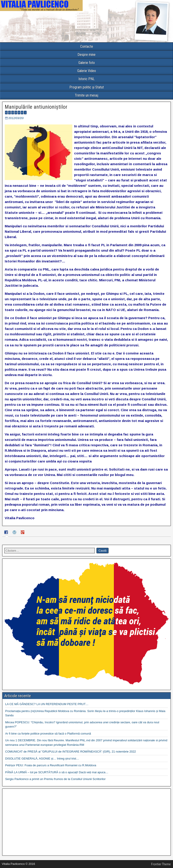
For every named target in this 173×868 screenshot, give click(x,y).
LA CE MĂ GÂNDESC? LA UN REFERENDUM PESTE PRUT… (47, 704)
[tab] (7, 533)
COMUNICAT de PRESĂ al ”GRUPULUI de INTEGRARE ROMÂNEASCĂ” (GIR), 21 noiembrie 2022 (71, 752)
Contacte (87, 46)
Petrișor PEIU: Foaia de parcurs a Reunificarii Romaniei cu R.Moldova (51, 765)
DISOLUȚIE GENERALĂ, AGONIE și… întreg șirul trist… (42, 759)
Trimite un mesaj (86, 95)
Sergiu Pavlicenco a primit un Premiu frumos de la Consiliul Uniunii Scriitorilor (55, 779)
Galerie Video (87, 71)
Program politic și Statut (87, 87)
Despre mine (86, 55)
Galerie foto (87, 63)
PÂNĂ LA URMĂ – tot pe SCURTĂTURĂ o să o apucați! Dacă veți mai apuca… (57, 772)
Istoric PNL (86, 79)
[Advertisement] (86, 822)
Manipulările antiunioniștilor (36, 107)
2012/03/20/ (16, 118)
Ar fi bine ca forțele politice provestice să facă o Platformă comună (48, 734)
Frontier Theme (161, 864)
